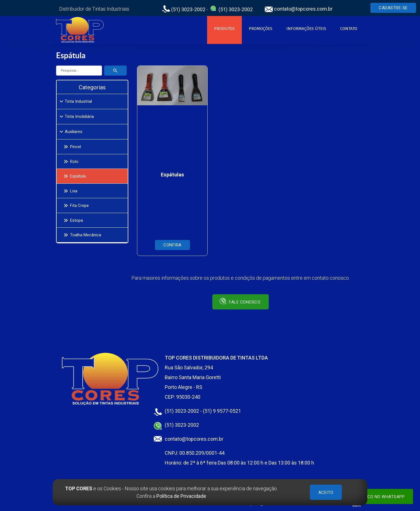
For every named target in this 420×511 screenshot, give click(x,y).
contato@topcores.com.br (299, 9)
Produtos (224, 29)
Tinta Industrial (75, 101)
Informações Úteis (306, 29)
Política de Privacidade (181, 496)
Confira (172, 245)
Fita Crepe (75, 206)
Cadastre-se (393, 8)
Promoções (261, 29)
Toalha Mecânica (81, 235)
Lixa (69, 191)
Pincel (71, 147)
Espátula (74, 176)
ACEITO (326, 493)
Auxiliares (70, 132)
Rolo (70, 162)
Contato (349, 29)
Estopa (72, 220)
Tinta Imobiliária (76, 116)
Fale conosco (240, 301)
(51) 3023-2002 (184, 9)
